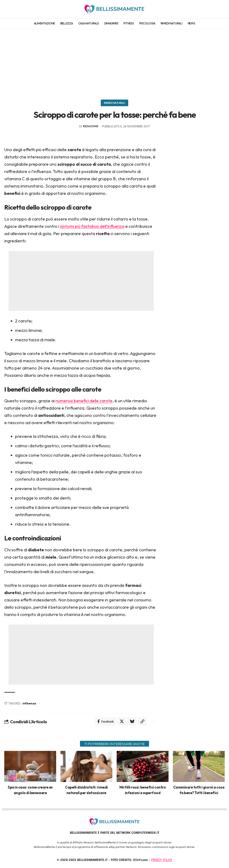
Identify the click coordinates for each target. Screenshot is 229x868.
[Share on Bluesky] (132, 722)
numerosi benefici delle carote (85, 401)
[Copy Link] (142, 722)
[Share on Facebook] (105, 722)
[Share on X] (122, 722)
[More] (153, 722)
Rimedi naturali (115, 103)
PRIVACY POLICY (162, 860)
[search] (221, 9)
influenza (29, 703)
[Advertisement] (114, 62)
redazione (91, 126)
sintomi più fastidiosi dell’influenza (93, 226)
